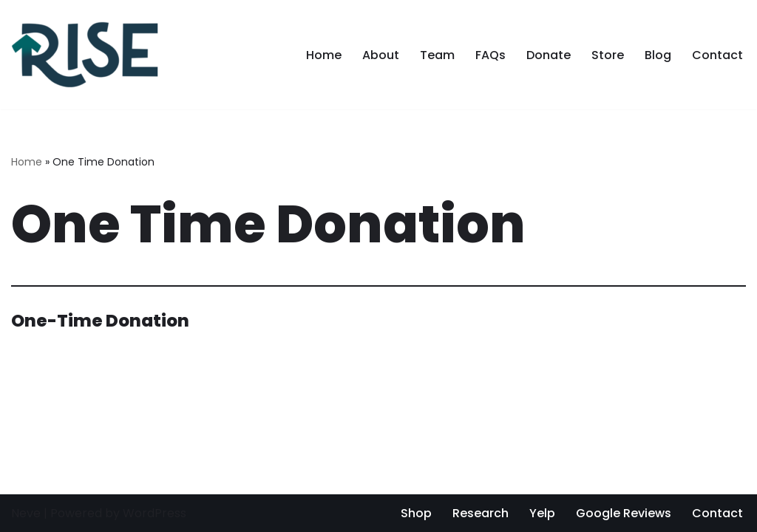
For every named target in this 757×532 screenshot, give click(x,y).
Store (608, 55)
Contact (717, 55)
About (381, 55)
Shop (416, 513)
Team (437, 55)
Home (324, 55)
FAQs (490, 55)
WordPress (155, 513)
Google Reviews (624, 513)
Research (481, 513)
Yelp (542, 513)
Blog (658, 55)
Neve (26, 513)
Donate (549, 55)
